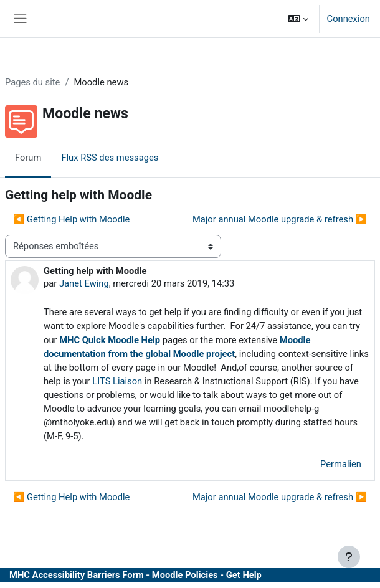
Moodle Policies (185, 575)
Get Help (244, 575)
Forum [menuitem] (28, 158)
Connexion (349, 19)
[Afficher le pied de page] (349, 557)
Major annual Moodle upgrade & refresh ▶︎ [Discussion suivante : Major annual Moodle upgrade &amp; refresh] (280, 219)
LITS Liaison (117, 381)
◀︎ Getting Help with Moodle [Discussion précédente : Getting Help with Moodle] (71, 219)
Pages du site (32, 82)
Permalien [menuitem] (341, 464)
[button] (298, 19)
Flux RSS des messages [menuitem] (110, 158)
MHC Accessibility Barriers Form (77, 575)
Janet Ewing (84, 283)
